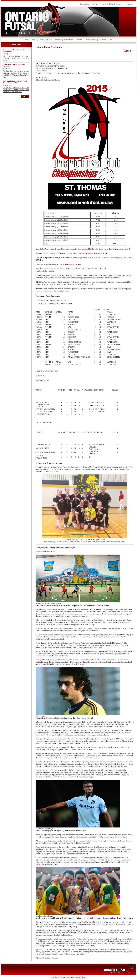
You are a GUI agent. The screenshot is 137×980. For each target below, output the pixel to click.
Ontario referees (91, 40)
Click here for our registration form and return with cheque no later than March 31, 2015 (77, 253)
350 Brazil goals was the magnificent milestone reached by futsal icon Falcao (16, 58)
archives (95, 4)
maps (104, 4)
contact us (129, 4)
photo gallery (84, 4)
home (27, 40)
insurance (102, 40)
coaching (79, 40)
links (111, 4)
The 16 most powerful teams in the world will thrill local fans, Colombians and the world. (16, 90)
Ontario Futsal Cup (46, 40)
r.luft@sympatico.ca (48, 271)
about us (119, 4)
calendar (58, 40)
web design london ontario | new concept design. (68, 977)
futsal (34, 40)
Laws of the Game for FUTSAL (70, 264)
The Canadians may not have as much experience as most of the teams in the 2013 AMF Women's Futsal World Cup (16, 74)
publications (68, 40)
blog (110, 40)
